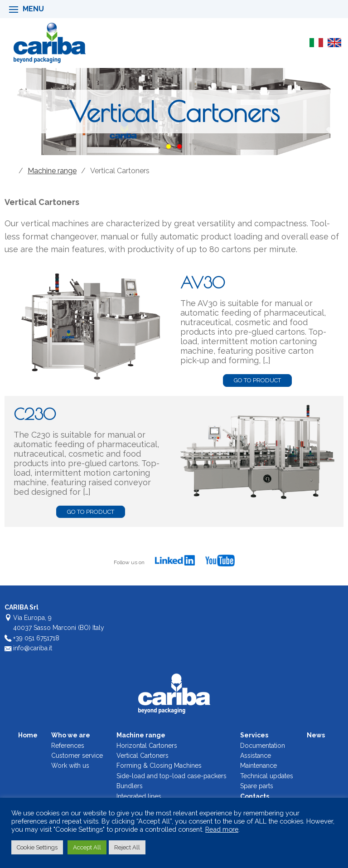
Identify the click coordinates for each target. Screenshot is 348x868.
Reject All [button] (127, 847)
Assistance (256, 756)
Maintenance (259, 766)
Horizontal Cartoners (147, 746)
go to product (257, 380)
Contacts (255, 796)
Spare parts (257, 786)
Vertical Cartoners (143, 756)
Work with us (70, 766)
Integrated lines (139, 796)
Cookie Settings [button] (37, 847)
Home (9, 171)
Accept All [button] (87, 847)
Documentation (263, 746)
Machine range (52, 171)
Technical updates (267, 776)
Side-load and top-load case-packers (172, 776)
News (316, 735)
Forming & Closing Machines (159, 766)
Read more (222, 829)
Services (254, 735)
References (68, 746)
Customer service (77, 756)
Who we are (71, 735)
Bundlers (130, 786)
